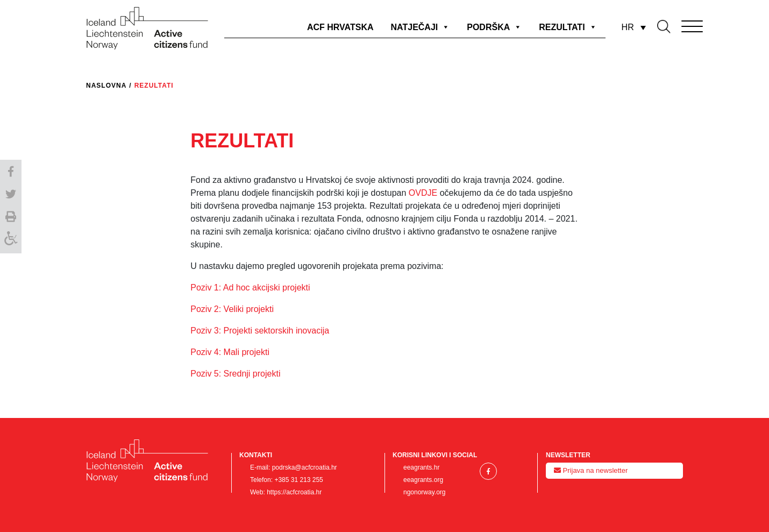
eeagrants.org (423, 480)
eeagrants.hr (421, 467)
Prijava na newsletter (591, 470)
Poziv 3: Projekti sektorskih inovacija (260, 331)
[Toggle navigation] (677, 24)
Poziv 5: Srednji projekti (235, 374)
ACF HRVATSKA (340, 27)
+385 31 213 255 (298, 480)
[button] (11, 171)
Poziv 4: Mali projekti (230, 352)
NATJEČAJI (421, 27)
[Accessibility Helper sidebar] (11, 240)
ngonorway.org (425, 492)
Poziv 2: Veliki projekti (232, 309)
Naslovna (106, 86)
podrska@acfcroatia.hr (305, 467)
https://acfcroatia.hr (294, 492)
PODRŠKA (494, 27)
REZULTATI (568, 27)
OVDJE (424, 193)
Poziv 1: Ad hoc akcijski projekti (250, 288)
